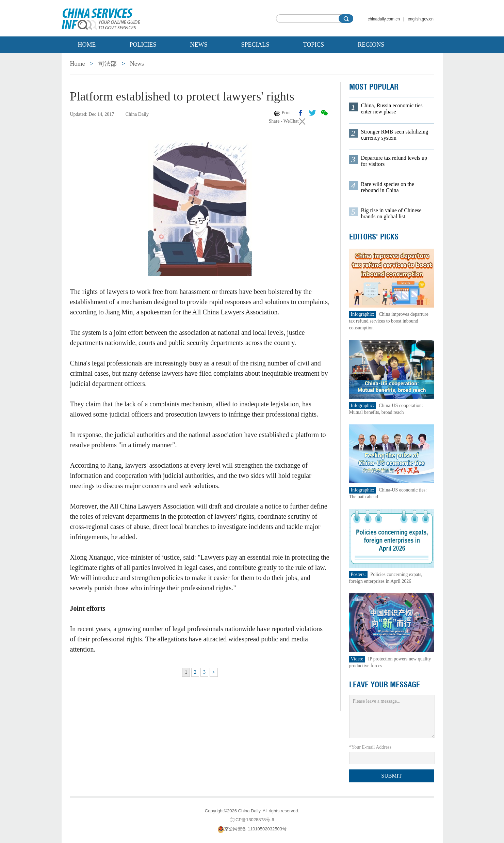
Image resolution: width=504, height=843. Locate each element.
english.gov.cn (421, 19)
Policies (143, 45)
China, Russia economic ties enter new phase (392, 108)
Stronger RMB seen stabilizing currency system (395, 135)
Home (87, 45)
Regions (371, 45)
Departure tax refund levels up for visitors (394, 161)
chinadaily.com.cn (384, 19)
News (199, 45)
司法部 (108, 64)
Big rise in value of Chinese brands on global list (391, 213)
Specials (255, 45)
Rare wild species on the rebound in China (388, 187)
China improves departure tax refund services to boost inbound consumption (389, 321)
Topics (314, 45)
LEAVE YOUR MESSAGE (385, 685)
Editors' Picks (374, 237)
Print (286, 113)
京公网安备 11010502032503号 (252, 829)
